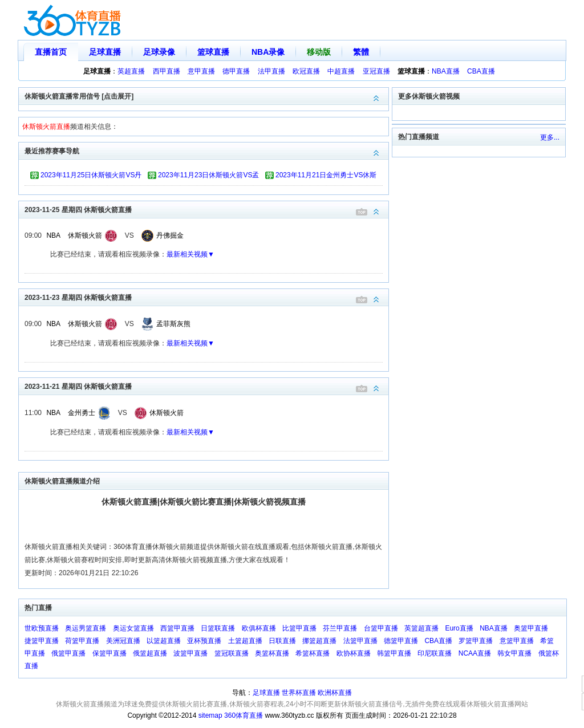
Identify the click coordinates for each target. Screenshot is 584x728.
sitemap (210, 715)
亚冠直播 (376, 71)
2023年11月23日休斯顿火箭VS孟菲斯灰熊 (208, 177)
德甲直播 (236, 71)
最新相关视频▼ (190, 254)
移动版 (319, 52)
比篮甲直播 (299, 628)
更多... (550, 137)
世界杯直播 (299, 693)
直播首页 (51, 52)
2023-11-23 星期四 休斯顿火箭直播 (206, 297)
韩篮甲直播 (394, 653)
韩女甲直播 (514, 653)
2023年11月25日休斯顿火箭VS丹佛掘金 (91, 177)
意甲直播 (201, 71)
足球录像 (159, 52)
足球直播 (105, 52)
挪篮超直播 (319, 641)
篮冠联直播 (232, 653)
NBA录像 (268, 52)
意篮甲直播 (517, 641)
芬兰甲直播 (340, 628)
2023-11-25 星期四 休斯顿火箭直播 (206, 209)
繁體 (361, 52)
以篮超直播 (164, 641)
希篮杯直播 (313, 653)
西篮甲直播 (177, 628)
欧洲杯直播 (335, 693)
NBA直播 (446, 71)
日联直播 (282, 641)
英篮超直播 (421, 628)
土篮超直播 (245, 641)
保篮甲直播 (109, 653)
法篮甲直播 (360, 641)
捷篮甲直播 (42, 641)
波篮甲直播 (190, 653)
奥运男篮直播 (86, 628)
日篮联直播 (218, 628)
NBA (53, 235)
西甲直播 (167, 71)
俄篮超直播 (150, 653)
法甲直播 (271, 71)
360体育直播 (244, 715)
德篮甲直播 (401, 641)
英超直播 (131, 71)
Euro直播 (459, 628)
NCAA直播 (475, 653)
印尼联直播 (435, 653)
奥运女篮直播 (133, 628)
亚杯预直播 (204, 641)
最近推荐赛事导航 (206, 150)
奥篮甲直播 (531, 628)
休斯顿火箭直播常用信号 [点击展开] (206, 95)
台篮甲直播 (381, 628)
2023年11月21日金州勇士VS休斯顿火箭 (326, 177)
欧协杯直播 (354, 653)
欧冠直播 (306, 71)
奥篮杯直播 (272, 653)
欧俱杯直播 (259, 628)
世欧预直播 (42, 628)
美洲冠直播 (123, 641)
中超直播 (341, 71)
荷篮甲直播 (82, 641)
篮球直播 (213, 52)
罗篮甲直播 (476, 641)
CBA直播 (481, 71)
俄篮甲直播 (68, 653)
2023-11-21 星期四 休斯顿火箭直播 (206, 386)
